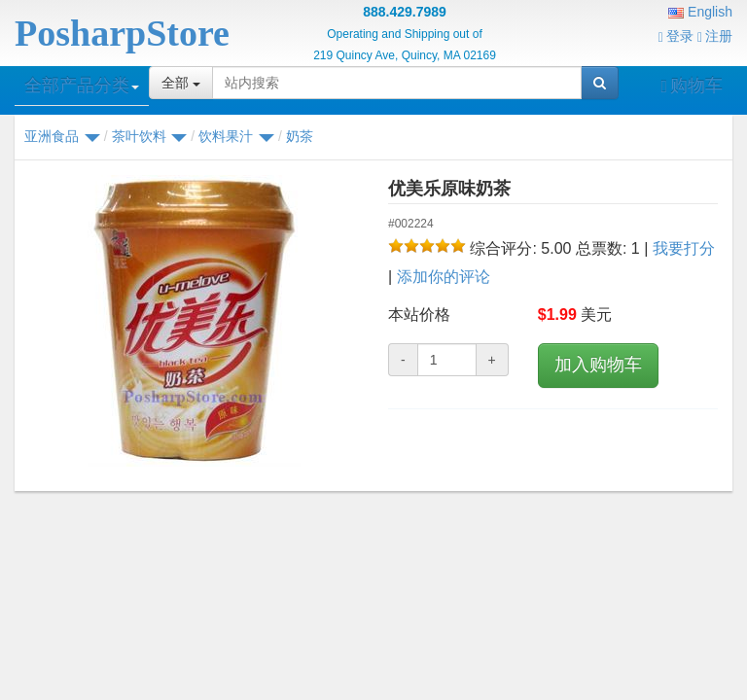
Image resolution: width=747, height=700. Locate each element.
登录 (676, 36)
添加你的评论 (444, 277)
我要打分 (684, 248)
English (700, 12)
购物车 (692, 86)
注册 (715, 36)
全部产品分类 (82, 86)
